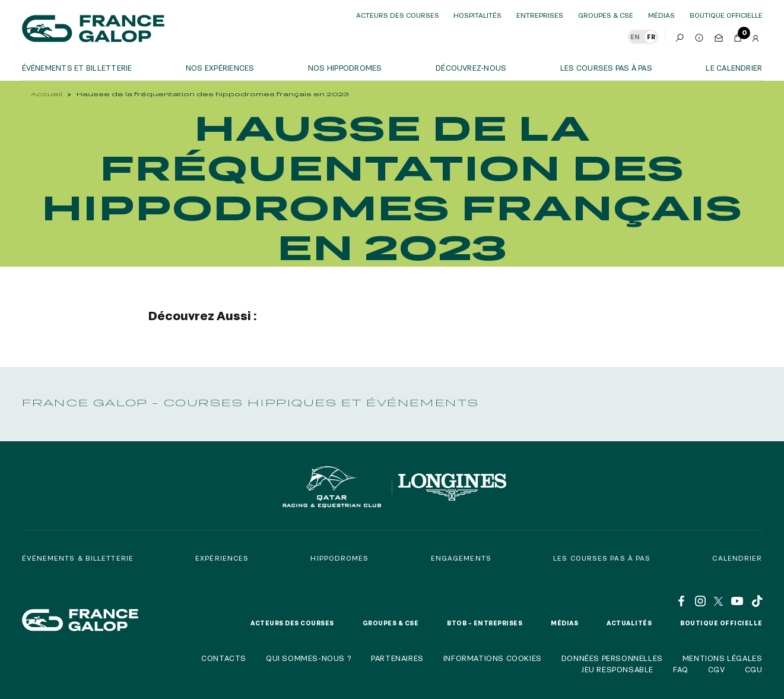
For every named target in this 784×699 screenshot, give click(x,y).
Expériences (222, 558)
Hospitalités (477, 15)
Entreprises (540, 15)
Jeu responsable (617, 669)
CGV (717, 669)
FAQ (681, 669)
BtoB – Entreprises (485, 623)
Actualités (629, 623)
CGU (754, 669)
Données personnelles (612, 658)
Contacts (224, 658)
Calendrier (737, 558)
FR (651, 37)
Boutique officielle (721, 623)
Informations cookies (493, 658)
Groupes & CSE (606, 15)
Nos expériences (220, 68)
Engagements (461, 558)
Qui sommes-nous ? (309, 658)
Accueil (47, 94)
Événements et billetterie (77, 68)
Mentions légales (723, 658)
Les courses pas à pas (606, 68)
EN (635, 37)
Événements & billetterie (78, 558)
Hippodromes (339, 558)
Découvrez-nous (471, 68)
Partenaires (397, 658)
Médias (661, 15)
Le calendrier (734, 68)
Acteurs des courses (398, 15)
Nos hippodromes (345, 68)
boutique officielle (726, 15)
